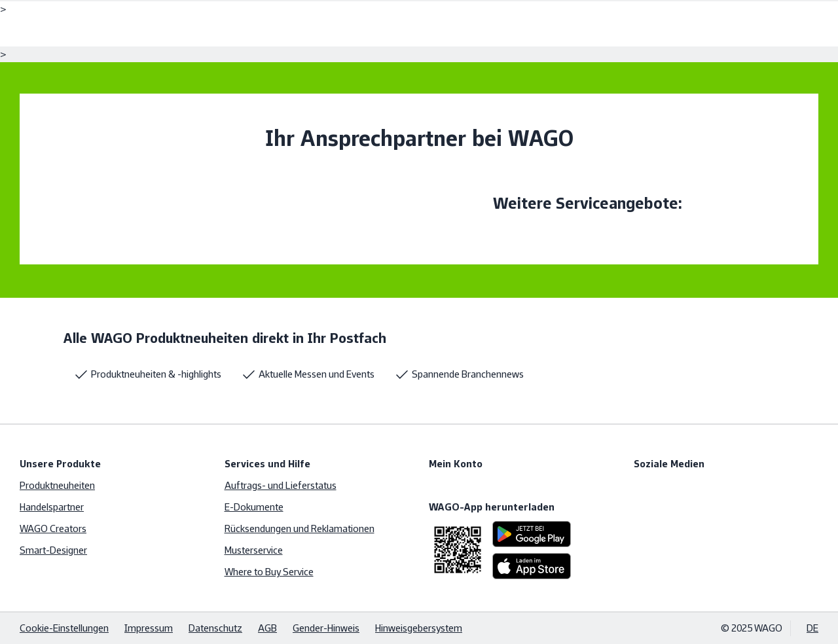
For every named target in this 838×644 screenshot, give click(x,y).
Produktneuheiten (57, 485)
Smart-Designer (53, 550)
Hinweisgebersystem (419, 628)
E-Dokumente (254, 507)
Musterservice (254, 550)
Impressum (149, 628)
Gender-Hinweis (326, 628)
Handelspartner (52, 507)
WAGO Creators (53, 528)
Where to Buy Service (269, 572)
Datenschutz (215, 628)
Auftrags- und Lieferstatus (281, 485)
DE (812, 628)
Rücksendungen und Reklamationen (300, 528)
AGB (267, 628)
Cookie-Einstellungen (64, 628)
